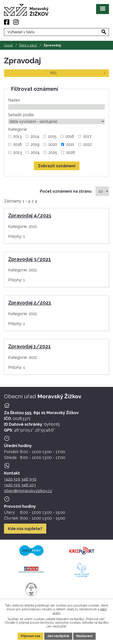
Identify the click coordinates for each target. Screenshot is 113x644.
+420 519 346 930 (20, 479)
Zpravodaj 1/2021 (29, 346)
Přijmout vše (30, 636)
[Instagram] (16, 22)
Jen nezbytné (58, 636)
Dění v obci (28, 45)
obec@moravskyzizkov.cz (28, 491)
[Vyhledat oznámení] (57, 166)
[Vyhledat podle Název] (56, 107)
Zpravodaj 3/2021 (30, 259)
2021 (70, 144)
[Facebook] (7, 22)
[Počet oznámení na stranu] (102, 191)
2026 (71, 152)
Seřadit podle (21, 115)
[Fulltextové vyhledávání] (56, 32)
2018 (17, 144)
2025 (53, 152)
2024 (35, 152)
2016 (70, 136)
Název (14, 100)
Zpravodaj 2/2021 (30, 303)
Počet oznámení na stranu (66, 191)
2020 (53, 144)
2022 (87, 144)
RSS (78, 73)
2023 (17, 152)
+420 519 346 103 (20, 485)
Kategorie (18, 129)
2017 (87, 136)
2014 (35, 136)
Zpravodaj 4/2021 (30, 215)
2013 (17, 136)
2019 (35, 144)
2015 (52, 136)
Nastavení (84, 636)
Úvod (8, 45)
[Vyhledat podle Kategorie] (10, 136)
